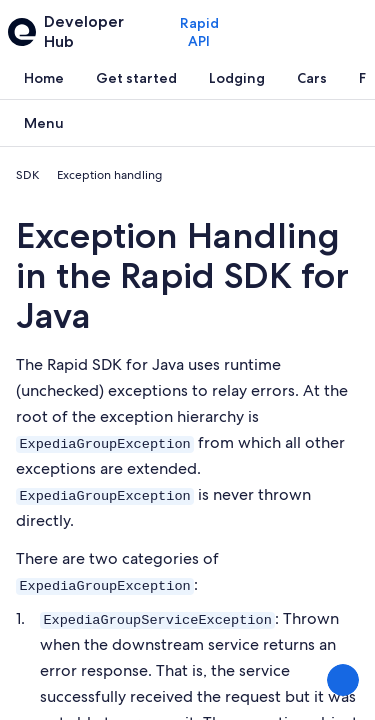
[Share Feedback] (343, 680)
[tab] (44, 78)
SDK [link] (27, 175)
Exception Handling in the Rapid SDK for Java (182, 275)
